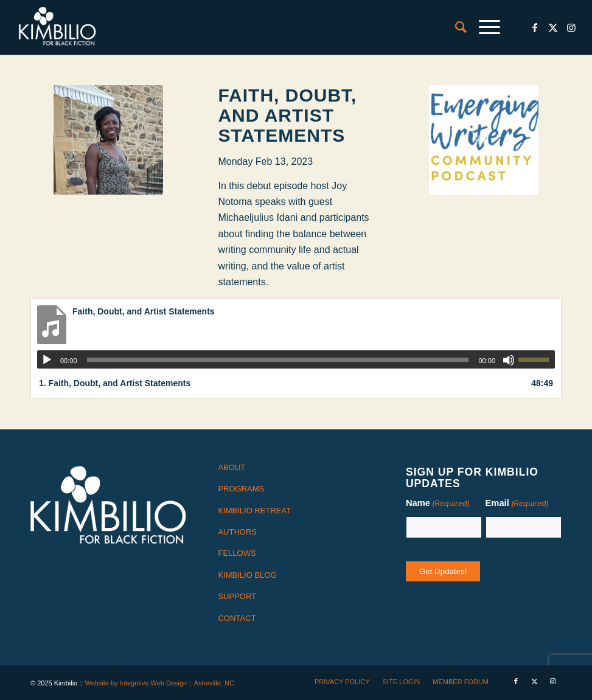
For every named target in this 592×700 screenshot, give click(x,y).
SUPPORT (237, 596)
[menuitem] (455, 27)
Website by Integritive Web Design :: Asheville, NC (159, 683)
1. (115, 383)
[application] (296, 359)
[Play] (47, 360)
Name (438, 504)
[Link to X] (553, 27)
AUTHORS (237, 532)
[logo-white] (57, 27)
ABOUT (232, 467)
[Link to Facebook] (535, 27)
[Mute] (509, 360)
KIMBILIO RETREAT (254, 511)
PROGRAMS (241, 489)
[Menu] (483, 27)
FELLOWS (237, 553)
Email (517, 504)
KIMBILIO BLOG (247, 575)
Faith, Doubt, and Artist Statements (287, 115)
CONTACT (237, 618)
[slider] (278, 360)
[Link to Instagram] (571, 27)
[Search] (455, 27)
